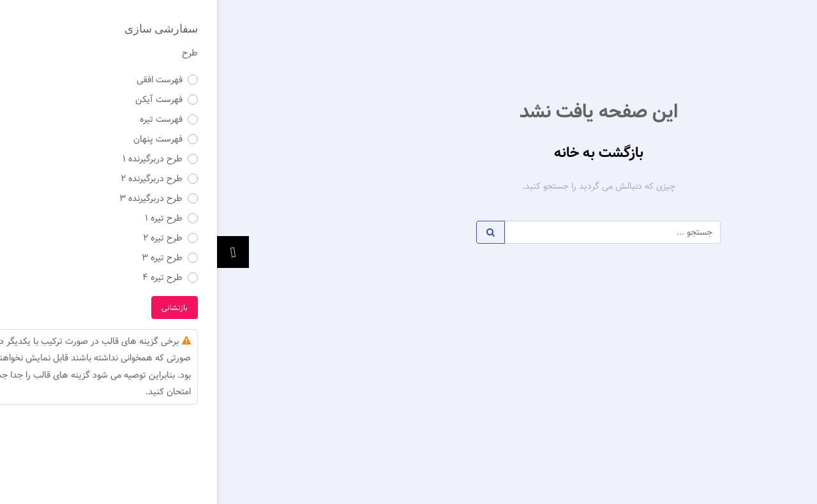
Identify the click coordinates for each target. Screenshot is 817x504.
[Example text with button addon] (395, 232)
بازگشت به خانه (382, 153)
